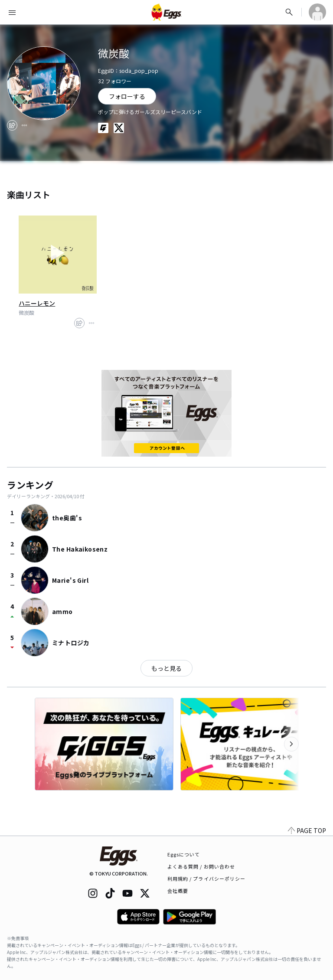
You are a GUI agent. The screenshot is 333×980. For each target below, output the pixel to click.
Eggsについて (184, 854)
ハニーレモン (37, 303)
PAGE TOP (307, 830)
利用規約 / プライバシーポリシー (207, 879)
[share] (12, 125)
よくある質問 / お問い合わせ (201, 866)
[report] (24, 125)
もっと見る (166, 668)
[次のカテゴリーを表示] (291, 744)
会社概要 (178, 891)
